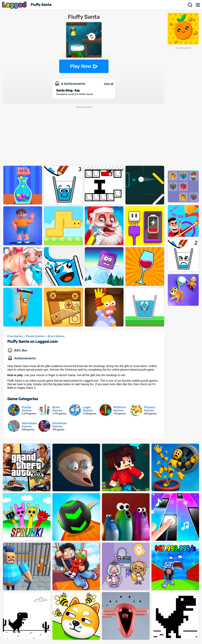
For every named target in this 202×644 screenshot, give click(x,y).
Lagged (15, 5)
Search (190, 5)
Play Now (81, 66)
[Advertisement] (183, 109)
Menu (198, 5)
